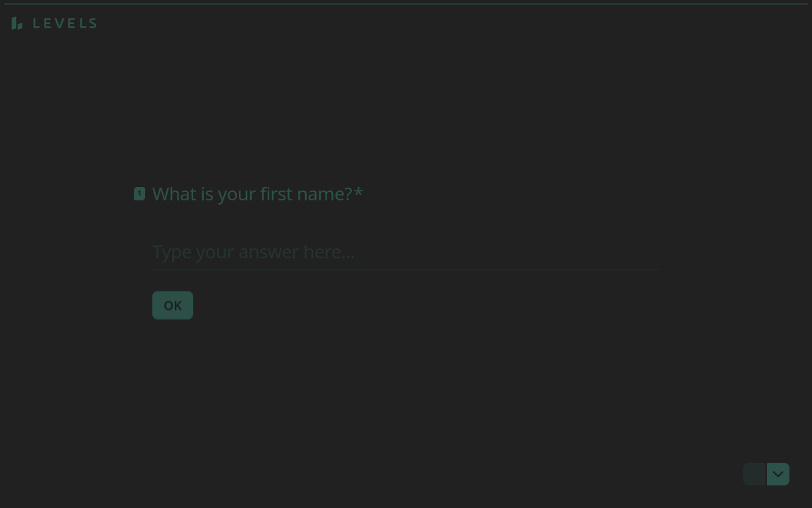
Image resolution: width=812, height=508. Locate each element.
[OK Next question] (173, 305)
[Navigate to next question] (778, 474)
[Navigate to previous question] (754, 474)
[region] (138, 454)
